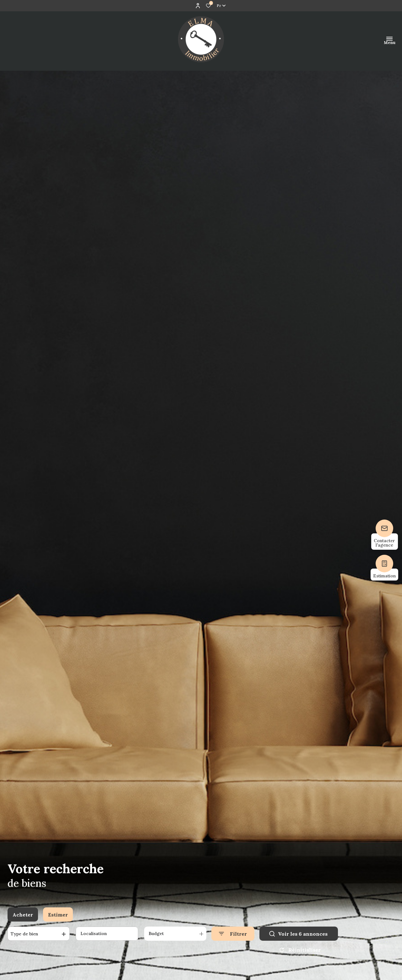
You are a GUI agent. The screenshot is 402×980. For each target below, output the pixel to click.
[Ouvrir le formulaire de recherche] (233, 934)
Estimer (58, 915)
